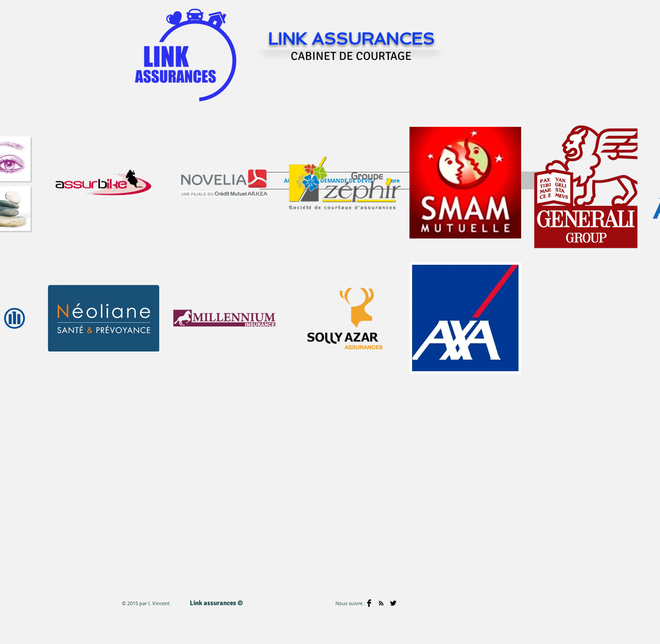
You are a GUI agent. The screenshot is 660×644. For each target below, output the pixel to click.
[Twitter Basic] (393, 603)
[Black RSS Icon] (381, 603)
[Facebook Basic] (369, 603)
